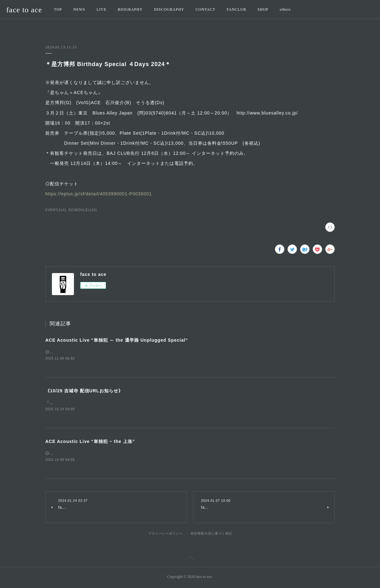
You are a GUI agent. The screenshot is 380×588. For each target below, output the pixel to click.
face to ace (24, 10)
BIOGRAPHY (130, 9)
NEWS (79, 9)
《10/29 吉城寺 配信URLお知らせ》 (84, 391)
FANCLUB (236, 9)
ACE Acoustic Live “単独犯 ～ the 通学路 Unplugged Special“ (117, 340)
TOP (58, 9)
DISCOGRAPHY (169, 9)
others (285, 9)
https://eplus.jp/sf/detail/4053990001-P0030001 (99, 194)
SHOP (263, 9)
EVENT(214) (56, 210)
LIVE (101, 9)
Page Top (190, 561)
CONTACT (206, 9)
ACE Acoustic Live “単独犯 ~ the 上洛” (90, 442)
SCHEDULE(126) (83, 210)
